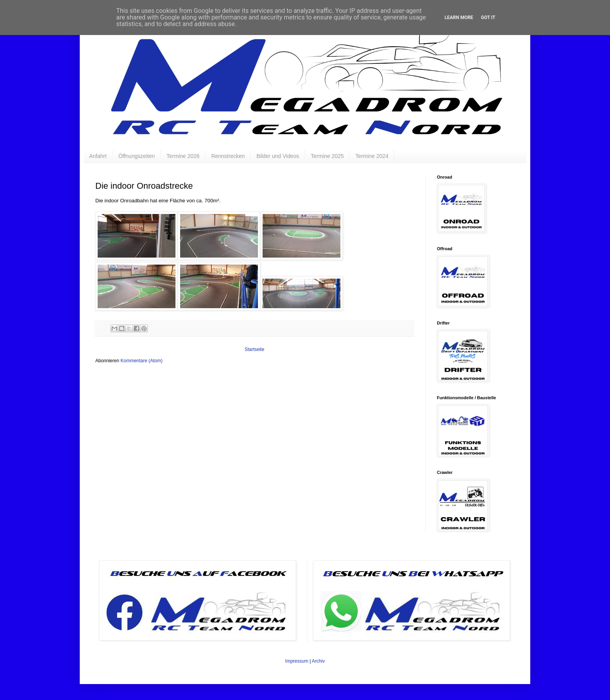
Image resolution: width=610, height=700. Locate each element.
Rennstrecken (228, 156)
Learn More (459, 18)
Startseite (255, 349)
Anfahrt (98, 156)
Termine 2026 (183, 156)
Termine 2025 (327, 156)
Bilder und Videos (278, 156)
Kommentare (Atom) (142, 361)
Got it (488, 18)
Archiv (318, 661)
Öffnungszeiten (137, 156)
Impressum (297, 661)
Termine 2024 (372, 156)
